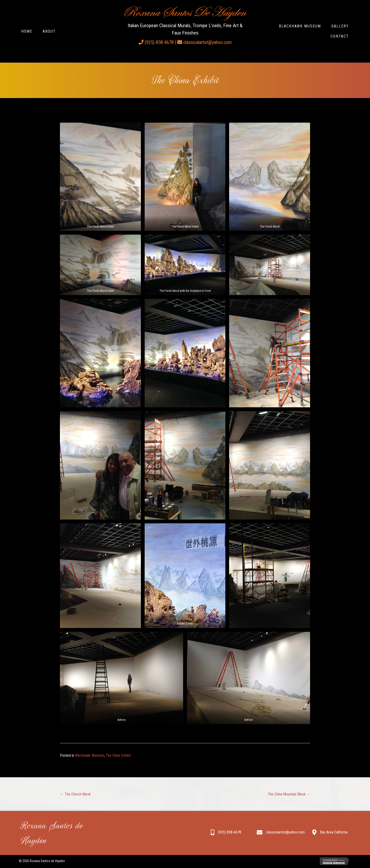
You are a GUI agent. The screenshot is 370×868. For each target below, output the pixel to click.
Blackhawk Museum (90, 755)
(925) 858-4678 (159, 42)
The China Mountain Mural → (289, 794)
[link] (27, 31)
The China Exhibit (118, 755)
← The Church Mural (75, 794)
